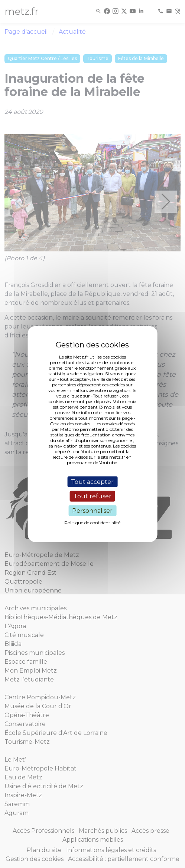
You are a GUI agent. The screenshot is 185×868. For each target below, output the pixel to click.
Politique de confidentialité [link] (92, 523)
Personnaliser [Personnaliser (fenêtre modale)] (92, 511)
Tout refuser (92, 496)
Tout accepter (92, 481)
